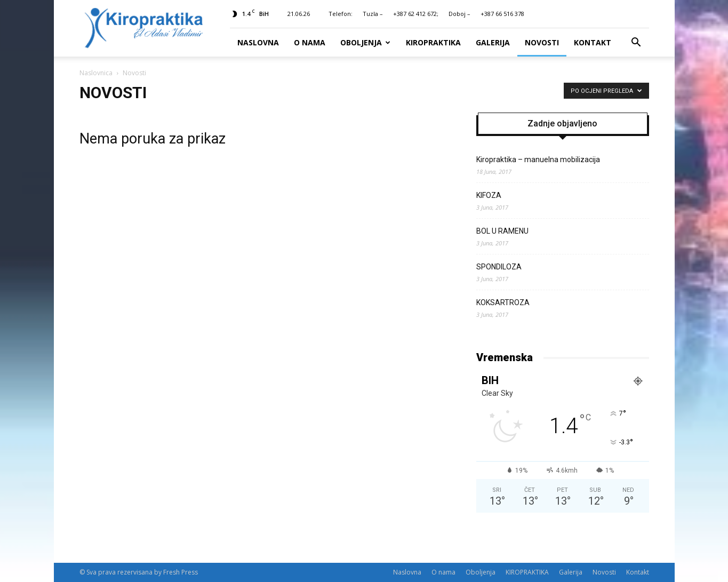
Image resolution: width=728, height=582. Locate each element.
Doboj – (459, 14)
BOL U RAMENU (502, 231)
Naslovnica (96, 73)
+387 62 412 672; (416, 14)
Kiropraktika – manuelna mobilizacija (538, 160)
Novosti (542, 42)
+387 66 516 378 (502, 14)
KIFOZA (489, 195)
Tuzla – (373, 14)
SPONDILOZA (499, 267)
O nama (310, 42)
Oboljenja (365, 42)
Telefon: (341, 14)
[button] (636, 43)
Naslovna (258, 42)
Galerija (493, 42)
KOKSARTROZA (503, 302)
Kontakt (593, 42)
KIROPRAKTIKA (433, 42)
